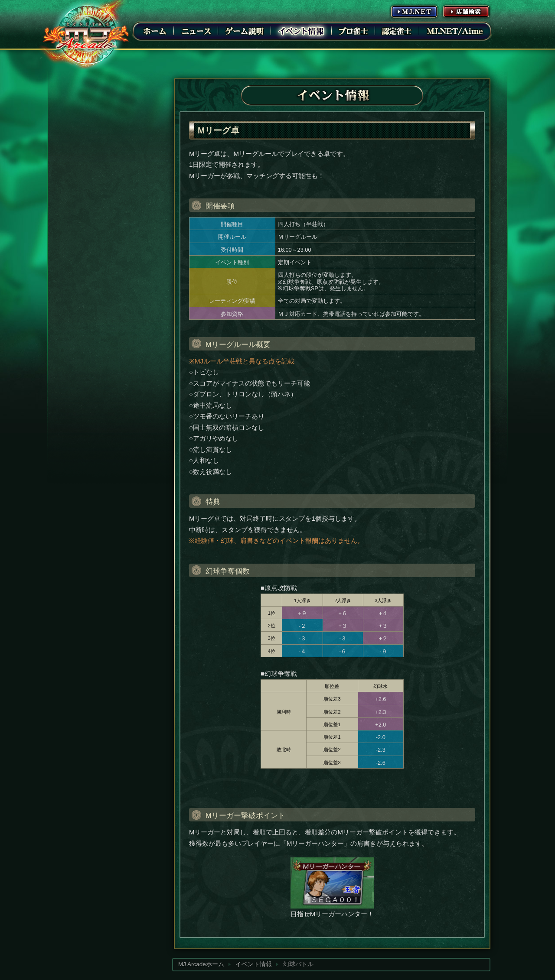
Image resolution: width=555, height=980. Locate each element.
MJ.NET (414, 11)
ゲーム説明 (245, 31)
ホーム (155, 31)
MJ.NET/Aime (455, 31)
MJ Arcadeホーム (201, 964)
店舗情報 (466, 11)
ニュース (196, 31)
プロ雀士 (353, 31)
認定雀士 (397, 31)
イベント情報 (301, 31)
